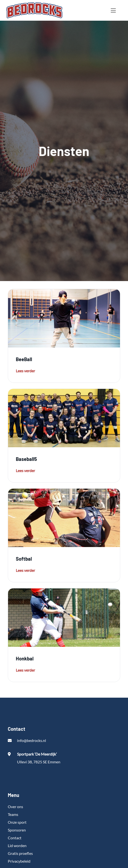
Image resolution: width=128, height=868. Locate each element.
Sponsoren (17, 830)
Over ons (15, 807)
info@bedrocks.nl (32, 740)
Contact (15, 838)
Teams (13, 814)
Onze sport (17, 822)
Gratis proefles (20, 853)
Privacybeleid (19, 861)
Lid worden (17, 845)
